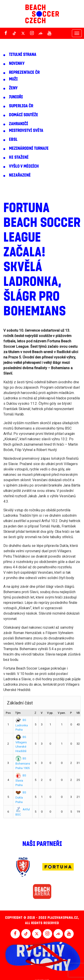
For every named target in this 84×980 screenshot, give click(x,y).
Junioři (16, 97)
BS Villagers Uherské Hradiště (21, 744)
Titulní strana (23, 55)
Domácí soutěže (24, 115)
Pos (8, 713)
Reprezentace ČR (24, 72)
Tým (18, 713)
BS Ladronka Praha (22, 725)
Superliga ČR (21, 106)
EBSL (13, 139)
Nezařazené (20, 175)
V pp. (50, 713)
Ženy (13, 88)
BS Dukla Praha (21, 797)
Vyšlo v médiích (24, 166)
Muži (13, 79)
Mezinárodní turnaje (29, 148)
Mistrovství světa (26, 131)
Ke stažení (19, 157)
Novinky (17, 63)
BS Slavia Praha (21, 780)
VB (78, 713)
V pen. (62, 713)
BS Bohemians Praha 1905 (23, 763)
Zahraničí (18, 124)
